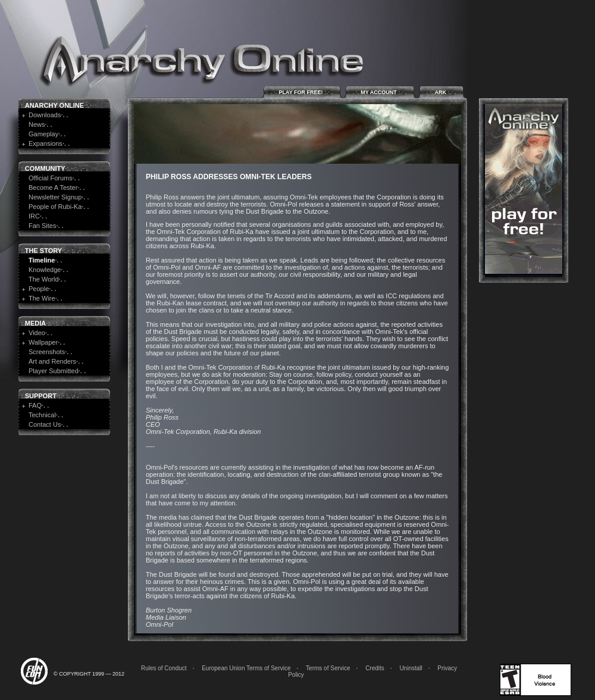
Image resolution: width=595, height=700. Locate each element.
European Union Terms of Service (246, 668)
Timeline (42, 260)
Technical (42, 415)
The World (44, 279)
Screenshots (47, 352)
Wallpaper (43, 342)
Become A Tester (53, 187)
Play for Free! (302, 92)
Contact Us (45, 424)
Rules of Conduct (164, 668)
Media (35, 323)
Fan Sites (42, 226)
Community (45, 168)
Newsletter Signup (55, 197)
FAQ (35, 405)
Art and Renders (52, 361)
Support (41, 396)
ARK (441, 92)
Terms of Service (328, 668)
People (39, 289)
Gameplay (43, 134)
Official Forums (51, 178)
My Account (380, 92)
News (37, 124)
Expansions (46, 143)
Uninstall (411, 668)
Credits (375, 668)
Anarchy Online (54, 105)
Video (37, 333)
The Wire (42, 298)
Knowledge (45, 270)
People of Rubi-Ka (55, 207)
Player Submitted (54, 371)
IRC (34, 216)
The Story (43, 251)
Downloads (45, 115)
